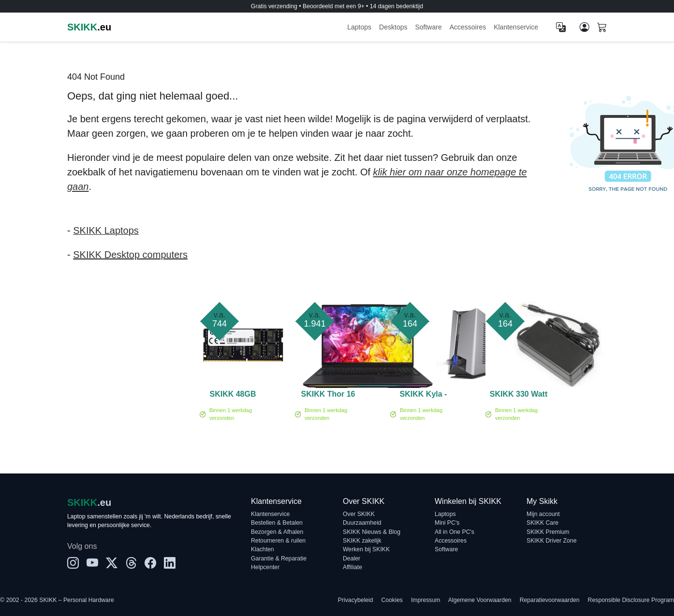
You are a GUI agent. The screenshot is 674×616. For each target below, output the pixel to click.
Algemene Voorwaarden (480, 600)
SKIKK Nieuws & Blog (372, 532)
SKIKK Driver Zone (551, 541)
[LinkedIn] (170, 563)
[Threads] (131, 563)
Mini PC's (447, 523)
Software (428, 27)
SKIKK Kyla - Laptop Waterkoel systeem (424, 396)
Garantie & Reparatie (279, 559)
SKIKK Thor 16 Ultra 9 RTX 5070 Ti (328, 396)
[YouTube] (92, 563)
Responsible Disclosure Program (631, 600)
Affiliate (352, 567)
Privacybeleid (356, 600)
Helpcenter (265, 567)
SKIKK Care (542, 523)
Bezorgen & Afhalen (277, 532)
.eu (89, 27)
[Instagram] (73, 563)
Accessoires (468, 27)
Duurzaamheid (362, 523)
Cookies (392, 600)
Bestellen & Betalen (277, 523)
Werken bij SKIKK (366, 549)
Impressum (426, 600)
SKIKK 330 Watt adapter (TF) (519, 396)
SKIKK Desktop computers (130, 255)
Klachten (263, 549)
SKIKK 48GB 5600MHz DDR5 (233, 396)
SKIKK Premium (548, 532)
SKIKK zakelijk (362, 541)
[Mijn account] (585, 27)
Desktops (393, 27)
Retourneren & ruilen (278, 541)
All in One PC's (454, 532)
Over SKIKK (359, 514)
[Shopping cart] (602, 28)
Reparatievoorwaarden (550, 600)
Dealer (352, 559)
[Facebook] (150, 563)
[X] (112, 563)
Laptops (359, 27)
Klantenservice (516, 27)
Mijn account (543, 514)
